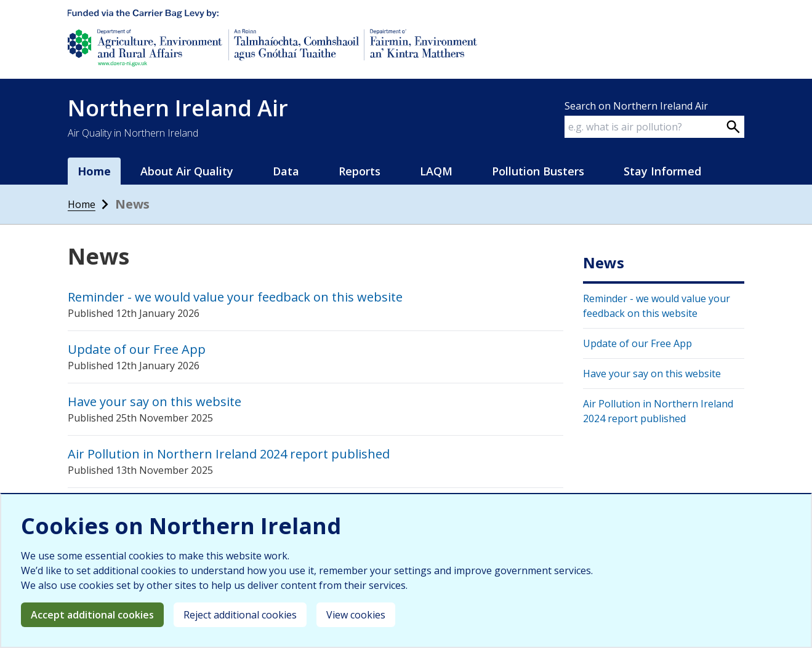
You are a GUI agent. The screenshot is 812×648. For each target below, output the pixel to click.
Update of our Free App (137, 349)
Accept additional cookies (92, 615)
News (604, 263)
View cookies (356, 615)
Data (286, 171)
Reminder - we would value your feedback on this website (235, 297)
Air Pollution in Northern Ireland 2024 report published (229, 454)
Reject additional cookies (240, 615)
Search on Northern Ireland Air (636, 106)
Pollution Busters (538, 171)
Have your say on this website (155, 402)
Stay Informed (662, 171)
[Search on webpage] (733, 127)
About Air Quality (187, 171)
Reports (360, 171)
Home (94, 171)
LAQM (436, 171)
